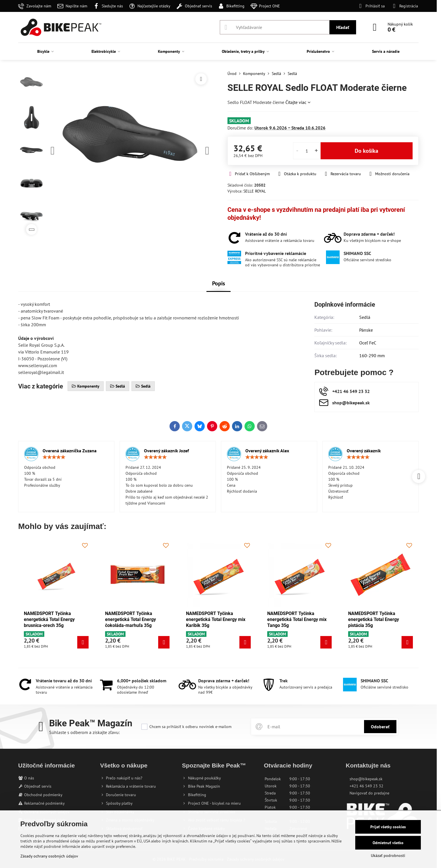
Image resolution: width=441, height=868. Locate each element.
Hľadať (343, 27)
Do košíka (366, 151)
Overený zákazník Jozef (166, 451)
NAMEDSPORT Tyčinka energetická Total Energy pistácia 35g (374, 619)
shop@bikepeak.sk (366, 779)
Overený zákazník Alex (267, 451)
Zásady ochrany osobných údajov (49, 856)
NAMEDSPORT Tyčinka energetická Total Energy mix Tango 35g (297, 619)
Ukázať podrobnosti (388, 856)
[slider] (54, 457)
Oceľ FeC (368, 343)
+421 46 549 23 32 (366, 786)
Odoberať (380, 727)
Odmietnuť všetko (388, 843)
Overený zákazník (364, 451)
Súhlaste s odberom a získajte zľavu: (84, 732)
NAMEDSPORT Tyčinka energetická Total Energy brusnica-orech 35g (49, 619)
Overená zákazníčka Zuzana (70, 451)
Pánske (366, 330)
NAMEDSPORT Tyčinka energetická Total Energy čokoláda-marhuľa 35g (130, 619)
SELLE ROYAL (255, 191)
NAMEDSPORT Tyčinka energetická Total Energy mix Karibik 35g (216, 619)
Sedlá (365, 317)
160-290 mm (372, 355)
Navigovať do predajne (369, 793)
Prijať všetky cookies (388, 827)
